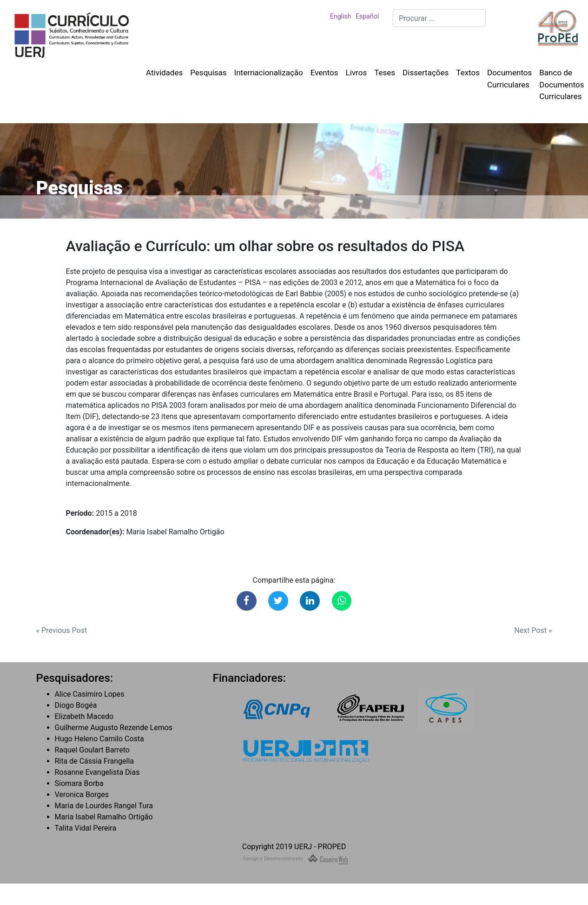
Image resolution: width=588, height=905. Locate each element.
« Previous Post (62, 630)
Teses (385, 73)
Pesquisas (208, 73)
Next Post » (533, 630)
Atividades (164, 73)
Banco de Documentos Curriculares (562, 84)
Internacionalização (269, 73)
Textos (468, 73)
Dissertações (426, 73)
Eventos (324, 73)
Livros (357, 73)
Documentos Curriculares (509, 79)
